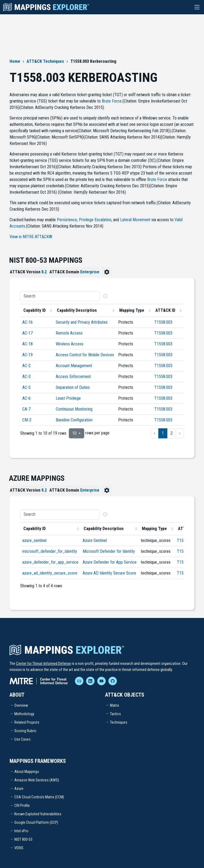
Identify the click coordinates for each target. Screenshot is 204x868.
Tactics (115, 714)
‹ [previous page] (155, 433)
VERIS (19, 848)
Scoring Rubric (25, 731)
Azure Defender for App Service (110, 562)
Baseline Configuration (74, 420)
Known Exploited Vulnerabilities (38, 814)
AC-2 (26, 366)
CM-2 (27, 420)
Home (15, 61)
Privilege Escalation (95, 220)
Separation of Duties (73, 387)
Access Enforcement (73, 377)
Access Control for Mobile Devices (85, 355)
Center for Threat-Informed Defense (43, 664)
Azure (19, 789)
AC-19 (27, 355)
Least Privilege (68, 398)
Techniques (119, 722)
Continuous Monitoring (74, 409)
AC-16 (27, 322)
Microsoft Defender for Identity (109, 551)
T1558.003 (163, 322)
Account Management (74, 366)
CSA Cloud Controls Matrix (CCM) (39, 797)
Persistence (67, 220)
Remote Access (69, 333)
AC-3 (26, 377)
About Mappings (27, 772)
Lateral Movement (135, 220)
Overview (21, 705)
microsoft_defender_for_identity (50, 551)
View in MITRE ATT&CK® (31, 237)
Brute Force (112, 101)
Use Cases (22, 739)
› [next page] (180, 433)
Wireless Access (70, 344)
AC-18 (27, 344)
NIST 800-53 (23, 839)
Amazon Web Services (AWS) (37, 780)
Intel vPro (21, 831)
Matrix (114, 705)
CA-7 (26, 409)
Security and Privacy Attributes (82, 322)
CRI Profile (22, 805)
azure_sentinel (34, 540)
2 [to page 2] (172, 433)
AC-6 (26, 398)
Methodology (24, 714)
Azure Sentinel (95, 540)
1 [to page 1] (163, 433)
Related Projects (27, 722)
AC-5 (26, 387)
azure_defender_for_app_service (50, 562)
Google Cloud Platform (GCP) (36, 822)
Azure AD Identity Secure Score (109, 573)
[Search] (60, 296)
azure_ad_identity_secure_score (50, 573)
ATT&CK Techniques (45, 61)
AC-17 (27, 333)
